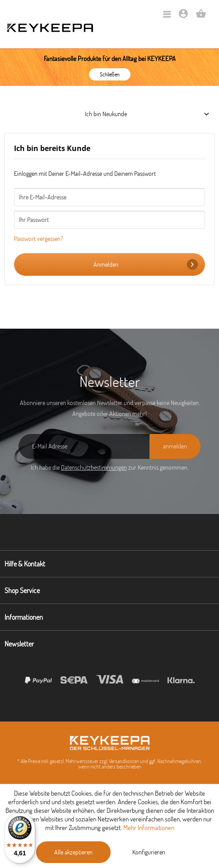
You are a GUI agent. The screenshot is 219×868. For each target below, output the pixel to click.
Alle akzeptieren (73, 852)
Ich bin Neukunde (106, 114)
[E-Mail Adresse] (84, 446)
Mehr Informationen (149, 828)
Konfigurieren (149, 852)
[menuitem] (167, 15)
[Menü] (167, 15)
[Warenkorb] (201, 17)
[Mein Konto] (183, 17)
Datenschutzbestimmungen (94, 467)
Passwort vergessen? (39, 239)
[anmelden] (175, 446)
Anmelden (146, 264)
